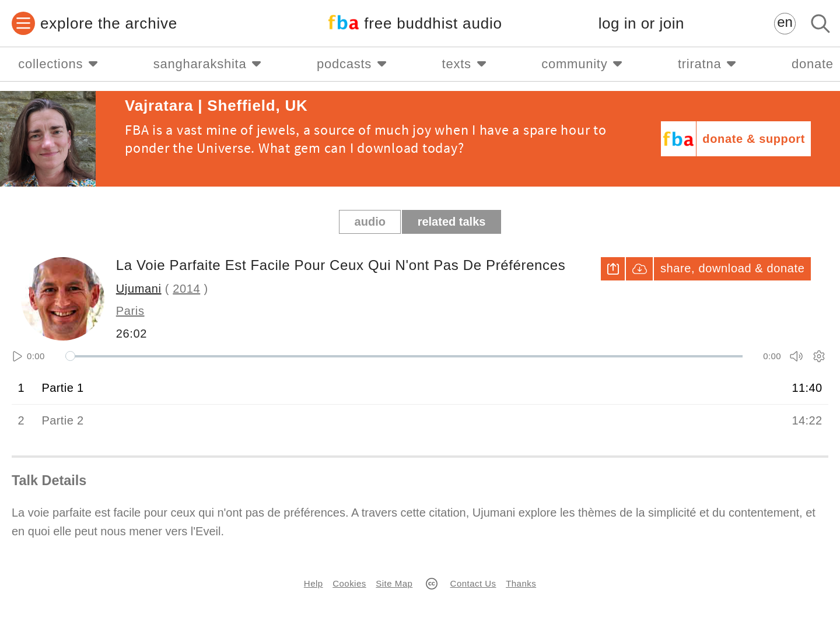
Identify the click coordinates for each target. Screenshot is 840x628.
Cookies (349, 583)
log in (641, 24)
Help (314, 583)
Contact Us (473, 583)
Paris (130, 311)
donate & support (754, 139)
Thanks (521, 583)
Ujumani (139, 289)
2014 (186, 289)
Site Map (394, 583)
